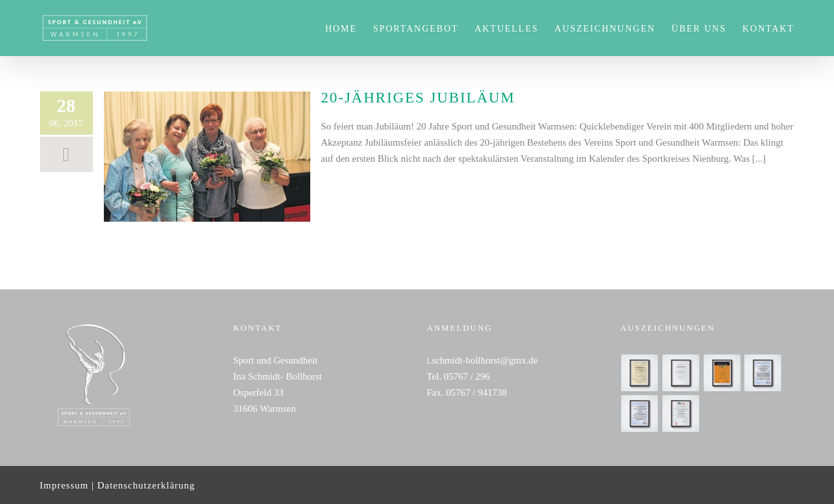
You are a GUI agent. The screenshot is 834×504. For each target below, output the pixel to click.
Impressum (65, 485)
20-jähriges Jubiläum (418, 98)
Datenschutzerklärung (146, 485)
